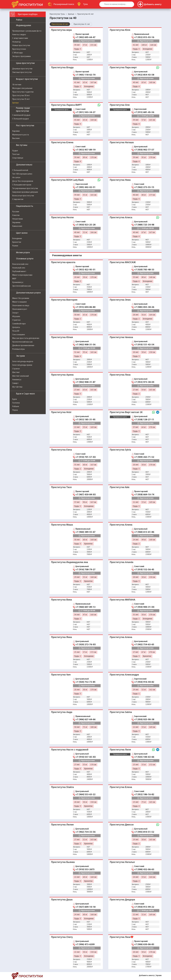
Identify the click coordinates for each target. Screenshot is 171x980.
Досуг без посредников (23, 181)
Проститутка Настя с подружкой (70, 750)
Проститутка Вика (62, 600)
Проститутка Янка (62, 637)
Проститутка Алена (121, 637)
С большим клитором (22, 185)
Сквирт (15, 383)
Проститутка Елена (62, 142)
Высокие (16, 138)
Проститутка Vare (61, 675)
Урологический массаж (22, 342)
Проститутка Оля (120, 105)
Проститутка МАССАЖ (123, 262)
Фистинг (16, 372)
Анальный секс (19, 268)
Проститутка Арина (62, 375)
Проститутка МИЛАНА (123, 600)
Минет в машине (19, 302)
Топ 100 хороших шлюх (22, 174)
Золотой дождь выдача (23, 362)
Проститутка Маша (62, 525)
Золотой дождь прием (22, 365)
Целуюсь (16, 327)
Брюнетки (17, 242)
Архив (159, 976)
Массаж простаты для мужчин (26, 338)
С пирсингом (18, 199)
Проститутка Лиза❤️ (122, 937)
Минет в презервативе (22, 275)
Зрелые (15, 103)
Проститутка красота (63, 262)
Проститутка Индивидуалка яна (70, 562)
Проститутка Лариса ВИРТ (66, 105)
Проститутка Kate (120, 487)
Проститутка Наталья (122, 862)
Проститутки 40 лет (60, 24)
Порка (15, 410)
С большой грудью (21, 119)
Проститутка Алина (121, 525)
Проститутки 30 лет (21, 96)
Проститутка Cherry (62, 937)
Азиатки (16, 215)
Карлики (16, 131)
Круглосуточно (19, 49)
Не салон (16, 178)
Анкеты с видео (19, 35)
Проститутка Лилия (62, 825)
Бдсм (14, 399)
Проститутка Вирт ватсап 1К (126, 412)
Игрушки (16, 317)
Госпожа (16, 403)
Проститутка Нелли (62, 217)
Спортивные (18, 158)
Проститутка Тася (61, 487)
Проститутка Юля (120, 30)
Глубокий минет (19, 271)
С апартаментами (20, 38)
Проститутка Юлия (62, 337)
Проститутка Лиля (120, 750)
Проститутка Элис (120, 300)
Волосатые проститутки (23, 196)
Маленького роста (21, 135)
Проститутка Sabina (121, 712)
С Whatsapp (17, 53)
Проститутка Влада (62, 67)
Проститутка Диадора (122, 900)
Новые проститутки (21, 46)
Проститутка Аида (62, 712)
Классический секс (20, 264)
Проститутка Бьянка (63, 862)
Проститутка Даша (62, 900)
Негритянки (17, 219)
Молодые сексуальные (22, 88)
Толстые (16, 154)
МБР (14, 279)
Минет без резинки (21, 298)
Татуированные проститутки (25, 188)
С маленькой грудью (21, 115)
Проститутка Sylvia (120, 450)
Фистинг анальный (20, 376)
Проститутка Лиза (120, 375)
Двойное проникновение (23, 346)
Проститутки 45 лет (82, 24)
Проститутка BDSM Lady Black (67, 180)
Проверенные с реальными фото (27, 31)
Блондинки (17, 239)
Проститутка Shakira (63, 787)
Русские (16, 212)
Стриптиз (16, 320)
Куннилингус (18, 282)
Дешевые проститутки (22, 69)
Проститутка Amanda (122, 562)
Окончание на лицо (21, 306)
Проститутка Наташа (122, 142)
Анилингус (17, 380)
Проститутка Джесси (122, 825)
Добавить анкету (147, 976)
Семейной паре (19, 324)
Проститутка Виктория (64, 300)
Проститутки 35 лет (21, 99)
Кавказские (17, 226)
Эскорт (15, 313)
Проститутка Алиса (121, 217)
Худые (15, 151)
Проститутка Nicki (61, 412)
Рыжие (15, 246)
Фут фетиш (17, 387)
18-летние (17, 85)
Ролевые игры (18, 349)
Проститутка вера (61, 30)
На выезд (16, 42)
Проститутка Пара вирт (123, 67)
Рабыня (16, 407)
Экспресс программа (21, 56)
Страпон (16, 369)
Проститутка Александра (124, 675)
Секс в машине (19, 335)
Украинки (16, 223)
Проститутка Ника (120, 180)
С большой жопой (20, 170)
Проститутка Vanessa (121, 337)
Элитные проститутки (22, 72)
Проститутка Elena (62, 450)
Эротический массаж (21, 286)
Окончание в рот (20, 309)
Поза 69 (16, 331)
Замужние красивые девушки (25, 192)
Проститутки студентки (23, 92)
